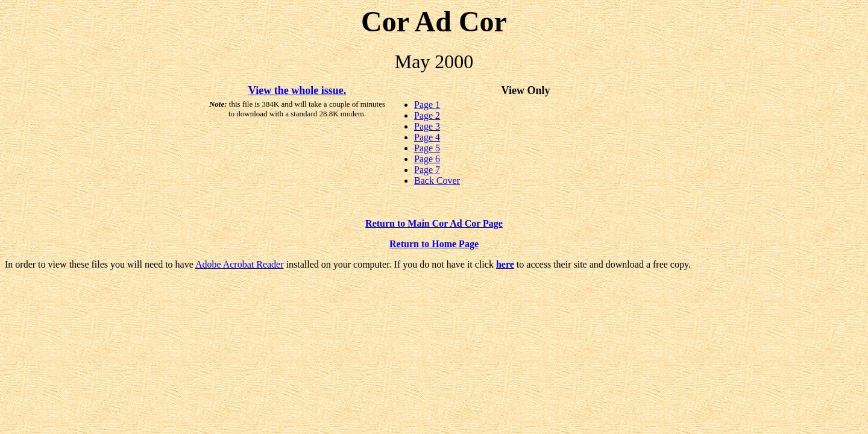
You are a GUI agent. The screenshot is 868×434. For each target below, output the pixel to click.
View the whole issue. (297, 90)
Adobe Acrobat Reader (240, 264)
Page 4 (427, 137)
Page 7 (427, 170)
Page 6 (427, 159)
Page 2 (427, 115)
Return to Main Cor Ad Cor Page (434, 223)
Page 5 (427, 148)
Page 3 (427, 126)
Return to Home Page (434, 244)
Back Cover (437, 181)
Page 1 (427, 105)
